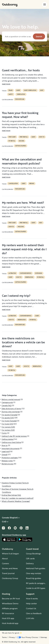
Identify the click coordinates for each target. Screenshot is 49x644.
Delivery (30, 563)
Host (42, 90)
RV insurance (8, 613)
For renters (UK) (8, 430)
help (41, 223)
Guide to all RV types (36, 588)
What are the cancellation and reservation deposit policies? (22, 161)
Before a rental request (11, 399)
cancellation (13, 184)
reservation (29, 277)
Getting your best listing (11, 442)
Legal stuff (6, 451)
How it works (32, 599)
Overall (4, 454)
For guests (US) (20, 189)
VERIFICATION (21, 94)
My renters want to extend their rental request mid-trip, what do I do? (24, 249)
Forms (4, 433)
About (5, 558)
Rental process (7, 464)
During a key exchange (11, 412)
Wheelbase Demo (10, 603)
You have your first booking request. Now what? (20, 115)
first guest (12, 137)
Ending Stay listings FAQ (11, 495)
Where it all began (10, 554)
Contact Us (31, 608)
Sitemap (44, 637)
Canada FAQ (7, 405)
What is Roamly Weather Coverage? (16, 501)
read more (6, 84)
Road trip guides (34, 578)
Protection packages (10, 458)
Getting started (21, 146)
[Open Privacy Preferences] (28, 637)
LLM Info (30, 618)
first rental (24, 137)
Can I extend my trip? (16, 296)
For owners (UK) (8, 427)
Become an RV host (11, 599)
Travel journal (8, 573)
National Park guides (36, 568)
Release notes (7, 461)
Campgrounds (7, 402)
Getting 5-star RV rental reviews (14, 436)
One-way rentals (34, 573)
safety (11, 94)
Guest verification (30, 90)
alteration (12, 273)
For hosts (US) (20, 99)
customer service (26, 273)
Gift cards (30, 558)
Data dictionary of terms (11, 409)
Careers (5, 563)
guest (18, 90)
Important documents (10, 448)
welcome (21, 227)
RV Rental (12, 141)
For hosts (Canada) (9, 421)
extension (39, 273)
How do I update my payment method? (18, 498)
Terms (4, 637)
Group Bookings (33, 554)
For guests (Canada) (9, 415)
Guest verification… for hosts (21, 70)
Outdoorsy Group (10, 578)
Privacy (12, 637)
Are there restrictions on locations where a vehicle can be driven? (23, 342)
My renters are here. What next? (23, 203)
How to (42, 137)
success (21, 141)
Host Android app (10, 623)
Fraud (10, 90)
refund (32, 184)
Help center (31, 603)
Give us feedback (34, 613)
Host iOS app (8, 618)
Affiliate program (10, 608)
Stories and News (10, 568)
